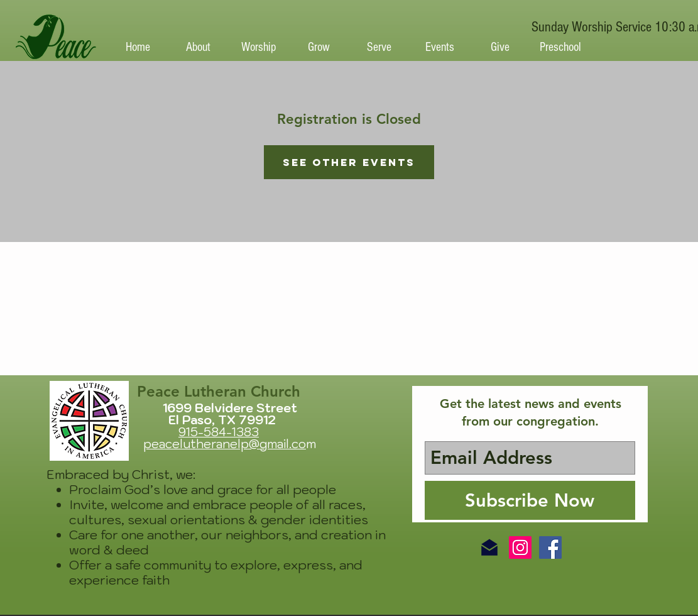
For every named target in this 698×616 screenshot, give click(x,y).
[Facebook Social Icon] (550, 547)
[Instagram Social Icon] (520, 547)
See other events (349, 162)
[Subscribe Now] (530, 500)
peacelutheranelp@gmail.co (225, 444)
